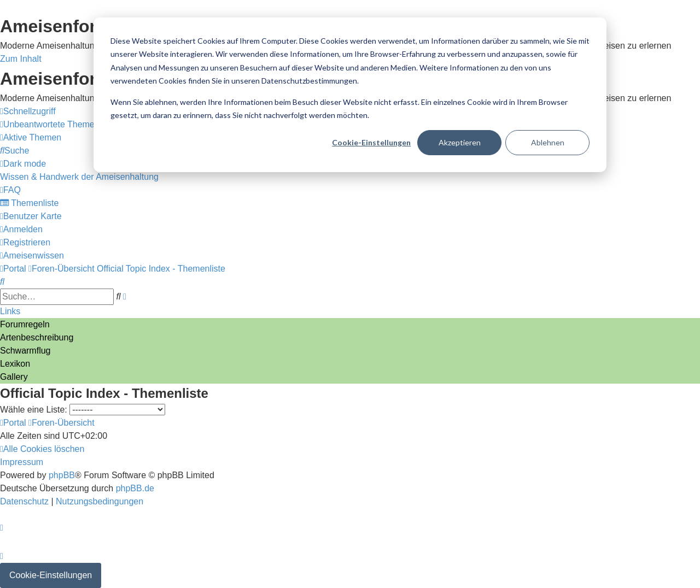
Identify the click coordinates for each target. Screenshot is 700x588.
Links (10, 311)
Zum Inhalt (21, 59)
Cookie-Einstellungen (371, 142)
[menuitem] (50, 124)
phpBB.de (135, 488)
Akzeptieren (460, 142)
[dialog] (350, 95)
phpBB (62, 475)
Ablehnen (548, 142)
